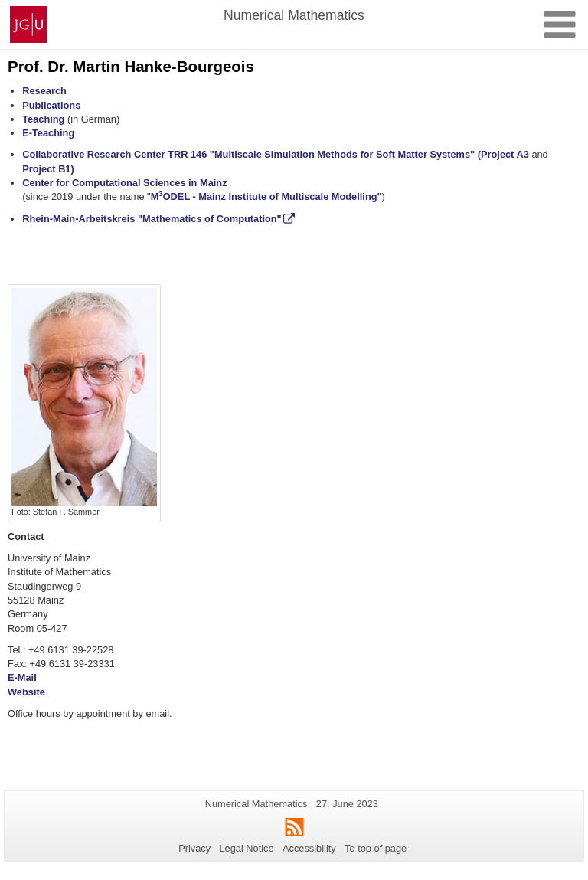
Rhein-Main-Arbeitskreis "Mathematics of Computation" (152, 219)
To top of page (376, 848)
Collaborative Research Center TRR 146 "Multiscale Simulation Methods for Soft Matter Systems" (248, 154)
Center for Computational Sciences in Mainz (124, 183)
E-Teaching (48, 133)
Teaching (43, 119)
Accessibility (309, 848)
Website (26, 692)
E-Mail (22, 677)
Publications (51, 105)
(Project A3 (505, 154)
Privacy (194, 848)
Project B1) (48, 169)
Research (44, 91)
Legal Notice (246, 848)
